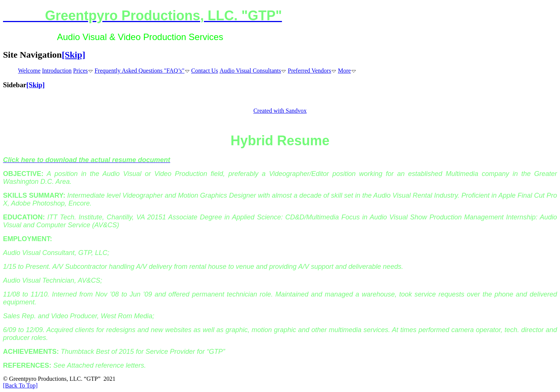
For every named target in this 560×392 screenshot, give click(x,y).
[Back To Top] (20, 385)
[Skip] (74, 55)
